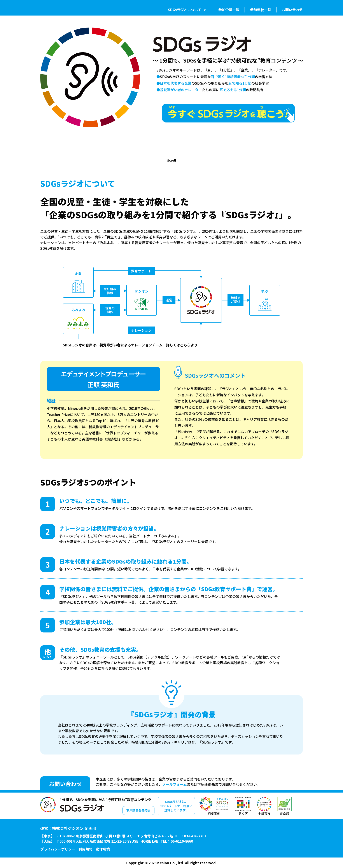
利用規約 (86, 849)
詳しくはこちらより (182, 345)
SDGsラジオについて (185, 10)
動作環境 (103, 849)
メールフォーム (175, 784)
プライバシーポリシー (58, 849)
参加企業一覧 (229, 10)
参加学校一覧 (261, 10)
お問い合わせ (292, 10)
